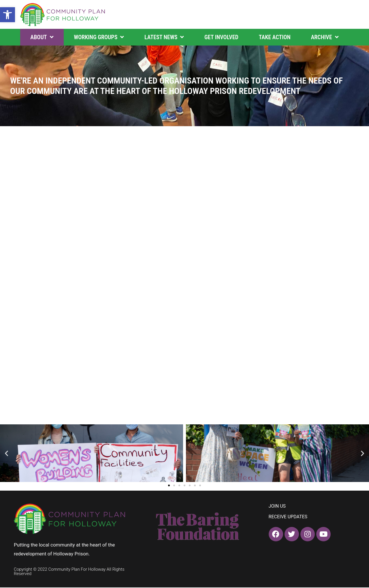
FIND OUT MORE (37, 327)
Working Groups (99, 37)
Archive (325, 37)
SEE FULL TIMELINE (41, 240)
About (42, 37)
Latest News (164, 37)
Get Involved (221, 37)
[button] (7, 15)
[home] (63, 14)
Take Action (275, 37)
